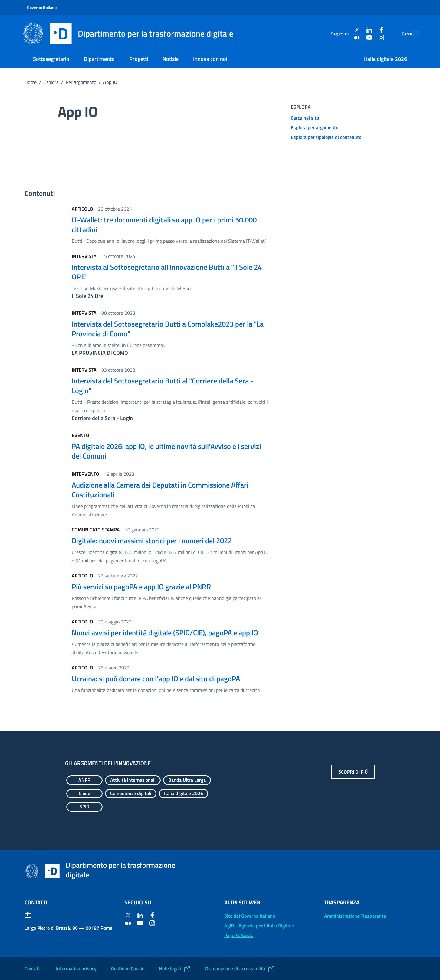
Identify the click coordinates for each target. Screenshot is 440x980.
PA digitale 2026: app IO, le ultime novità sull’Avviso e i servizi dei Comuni (166, 451)
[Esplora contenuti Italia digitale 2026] (184, 794)
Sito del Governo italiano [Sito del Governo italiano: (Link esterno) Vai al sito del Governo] (250, 916)
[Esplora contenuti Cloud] (84, 794)
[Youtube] (355, 37)
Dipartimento (99, 59)
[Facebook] (367, 30)
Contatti (33, 968)
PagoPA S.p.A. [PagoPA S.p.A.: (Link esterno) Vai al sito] (239, 935)
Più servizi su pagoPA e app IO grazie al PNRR (141, 587)
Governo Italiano (42, 7)
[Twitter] (343, 30)
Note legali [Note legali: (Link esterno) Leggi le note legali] (170, 968)
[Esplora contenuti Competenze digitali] (131, 794)
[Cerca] (412, 34)
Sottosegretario (51, 59)
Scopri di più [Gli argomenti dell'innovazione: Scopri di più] (353, 772)
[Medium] (343, 37)
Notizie (171, 59)
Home (31, 82)
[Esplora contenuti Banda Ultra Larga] (187, 780)
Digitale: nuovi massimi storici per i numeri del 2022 (152, 541)
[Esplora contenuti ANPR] (84, 780)
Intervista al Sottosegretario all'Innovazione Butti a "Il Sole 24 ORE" (167, 272)
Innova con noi (210, 59)
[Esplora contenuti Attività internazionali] (133, 780)
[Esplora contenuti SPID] (84, 807)
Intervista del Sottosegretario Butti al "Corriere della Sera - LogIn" (163, 386)
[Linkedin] (355, 30)
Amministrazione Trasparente (355, 916)
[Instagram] (367, 37)
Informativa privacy (76, 968)
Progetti (139, 59)
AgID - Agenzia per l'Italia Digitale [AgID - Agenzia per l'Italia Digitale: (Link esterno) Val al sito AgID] (259, 926)
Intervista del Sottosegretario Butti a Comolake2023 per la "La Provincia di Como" (168, 329)
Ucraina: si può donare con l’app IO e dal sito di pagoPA (156, 679)
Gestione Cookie (128, 968)
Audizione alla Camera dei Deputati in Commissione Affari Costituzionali (160, 490)
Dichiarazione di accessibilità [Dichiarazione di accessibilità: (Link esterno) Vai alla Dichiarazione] (235, 968)
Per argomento (81, 82)
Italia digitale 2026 (386, 59)
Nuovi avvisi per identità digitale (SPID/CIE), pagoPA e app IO (165, 633)
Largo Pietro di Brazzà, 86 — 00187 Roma (68, 928)
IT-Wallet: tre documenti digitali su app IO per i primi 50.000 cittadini (164, 225)
